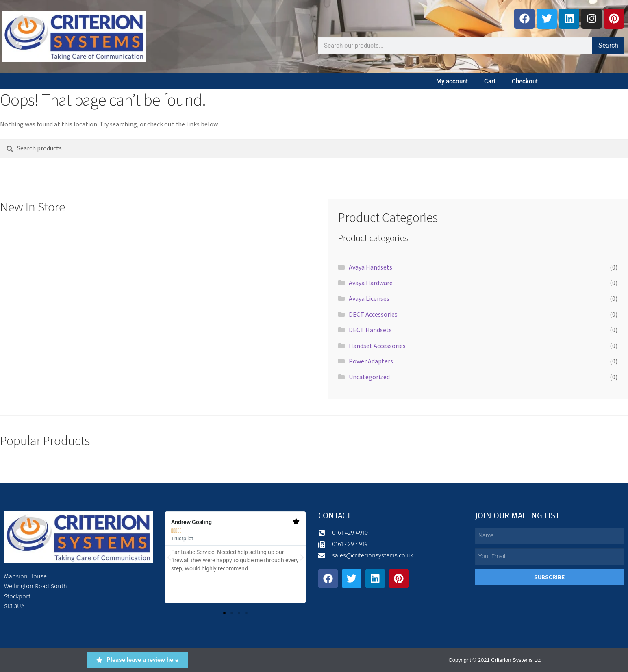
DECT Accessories (373, 314)
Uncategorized (369, 377)
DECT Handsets (370, 330)
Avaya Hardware (371, 283)
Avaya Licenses (369, 298)
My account (452, 81)
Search (608, 45)
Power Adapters (371, 361)
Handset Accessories (377, 346)
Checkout (525, 81)
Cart (490, 81)
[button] (169, 557)
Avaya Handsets (370, 267)
